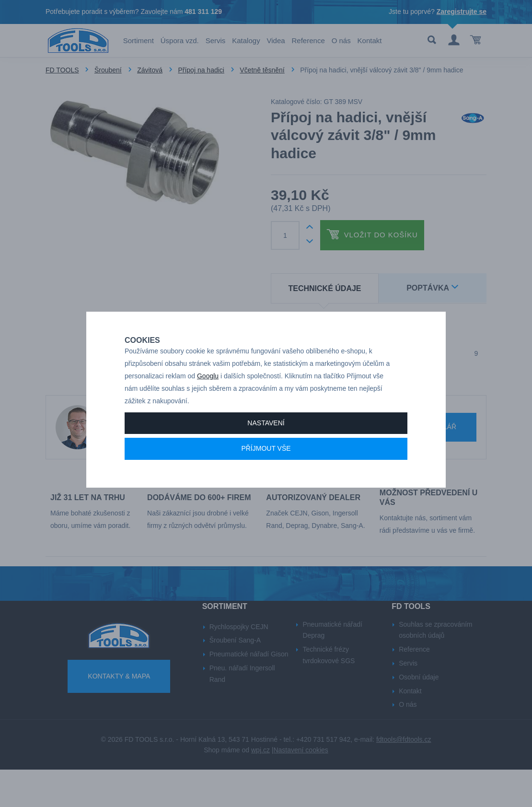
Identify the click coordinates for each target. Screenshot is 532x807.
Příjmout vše (266, 469)
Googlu (208, 397)
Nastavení (266, 443)
